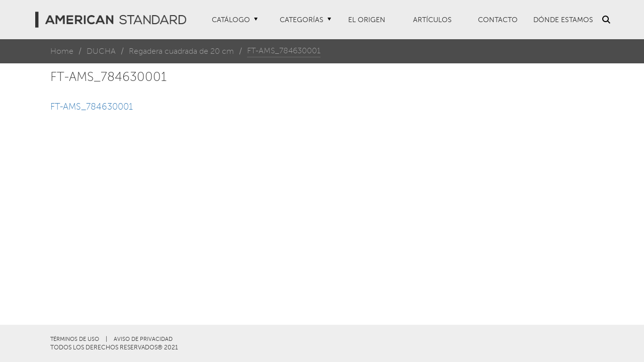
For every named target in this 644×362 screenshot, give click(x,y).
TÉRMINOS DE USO (75, 339)
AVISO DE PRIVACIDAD (143, 339)
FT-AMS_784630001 (92, 107)
